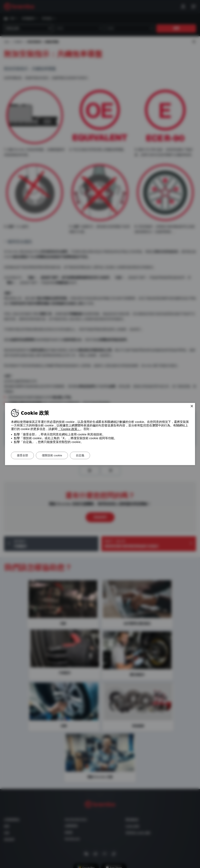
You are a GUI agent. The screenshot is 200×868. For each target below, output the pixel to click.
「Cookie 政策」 (69, 429)
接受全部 (23, 455)
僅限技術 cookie (53, 455)
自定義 (81, 455)
